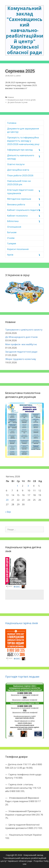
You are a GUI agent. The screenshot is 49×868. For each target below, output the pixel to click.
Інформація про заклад (20, 150)
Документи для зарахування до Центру (23, 130)
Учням (11, 238)
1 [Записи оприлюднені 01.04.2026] (18, 486)
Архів (10, 255)
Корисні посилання (18, 249)
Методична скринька (19, 199)
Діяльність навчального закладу (21, 157)
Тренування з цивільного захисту (24, 330)
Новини (11, 97)
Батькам (12, 232)
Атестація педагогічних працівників (20, 192)
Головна (12, 123)
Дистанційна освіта (18, 170)
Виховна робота (16, 204)
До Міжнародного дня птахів (21, 337)
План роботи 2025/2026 (20, 175)
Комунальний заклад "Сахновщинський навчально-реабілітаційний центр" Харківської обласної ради (25, 30)
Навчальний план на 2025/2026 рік (19, 183)
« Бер (8, 512)
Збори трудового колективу (21, 359)
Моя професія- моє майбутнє (21, 344)
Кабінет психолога (17, 216)
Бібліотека (13, 221)
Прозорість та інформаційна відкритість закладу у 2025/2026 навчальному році (23, 141)
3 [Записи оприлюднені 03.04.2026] (28, 486)
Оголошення (14, 227)
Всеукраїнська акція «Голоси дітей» (22, 100)
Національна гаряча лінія (21, 623)
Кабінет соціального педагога (24, 210)
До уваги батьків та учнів (18, 102)
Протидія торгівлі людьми (22, 677)
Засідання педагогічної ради (21, 352)
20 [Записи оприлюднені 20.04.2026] (7, 500)
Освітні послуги (16, 164)
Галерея (12, 243)
